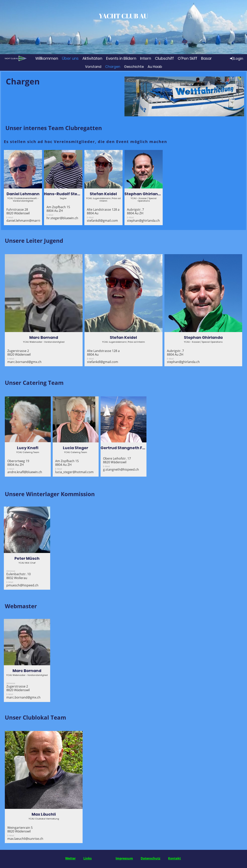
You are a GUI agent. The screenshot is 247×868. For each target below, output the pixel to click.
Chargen (113, 67)
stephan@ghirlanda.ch (143, 221)
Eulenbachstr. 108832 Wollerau (19, 576)
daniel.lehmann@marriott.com (29, 221)
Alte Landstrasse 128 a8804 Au (103, 211)
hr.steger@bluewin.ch (62, 218)
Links (88, 858)
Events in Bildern (121, 58)
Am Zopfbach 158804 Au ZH (58, 209)
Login (236, 58)
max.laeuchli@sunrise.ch (25, 839)
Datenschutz (151, 858)
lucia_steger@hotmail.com (74, 472)
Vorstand (93, 67)
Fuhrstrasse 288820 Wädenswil (18, 211)
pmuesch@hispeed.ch (22, 585)
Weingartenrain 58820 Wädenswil (20, 829)
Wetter (70, 858)
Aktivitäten (92, 58)
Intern (146, 58)
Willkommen (47, 58)
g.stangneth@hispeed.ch (121, 469)
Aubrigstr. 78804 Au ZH (135, 211)
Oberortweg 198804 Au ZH (18, 463)
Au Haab (155, 67)
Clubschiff (164, 58)
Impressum (124, 858)
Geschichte (134, 67)
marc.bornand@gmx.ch (24, 362)
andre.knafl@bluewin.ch (25, 472)
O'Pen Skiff (187, 58)
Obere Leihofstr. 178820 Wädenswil (117, 460)
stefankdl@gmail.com (102, 221)
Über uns (70, 58)
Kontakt (174, 858)
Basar (206, 58)
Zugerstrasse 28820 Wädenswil (19, 353)
